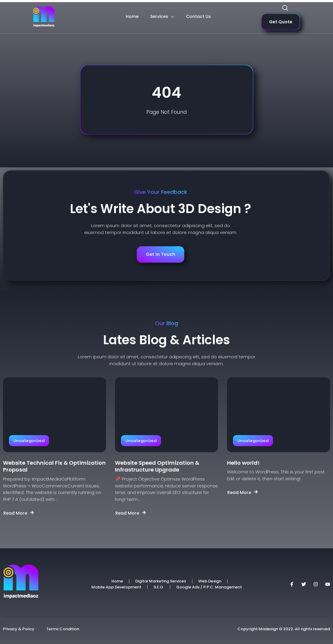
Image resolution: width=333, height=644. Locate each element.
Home (132, 17)
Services (162, 17)
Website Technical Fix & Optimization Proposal (54, 466)
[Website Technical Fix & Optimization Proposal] (55, 415)
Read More (19, 513)
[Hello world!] (278, 415)
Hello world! (243, 463)
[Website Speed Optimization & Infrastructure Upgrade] (166, 415)
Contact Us (198, 17)
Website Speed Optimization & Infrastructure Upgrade (157, 466)
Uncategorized (29, 441)
